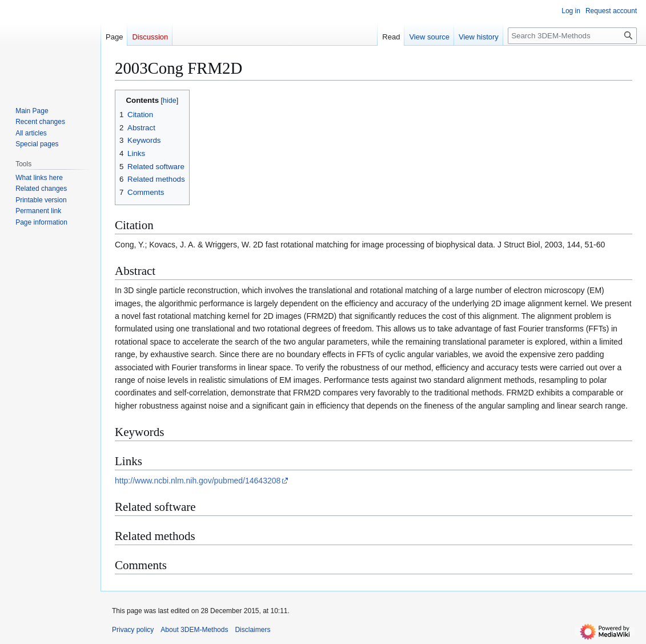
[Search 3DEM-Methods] (572, 36)
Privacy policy (133, 630)
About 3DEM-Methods (194, 630)
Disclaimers (252, 630)
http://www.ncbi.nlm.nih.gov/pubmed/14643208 (198, 481)
